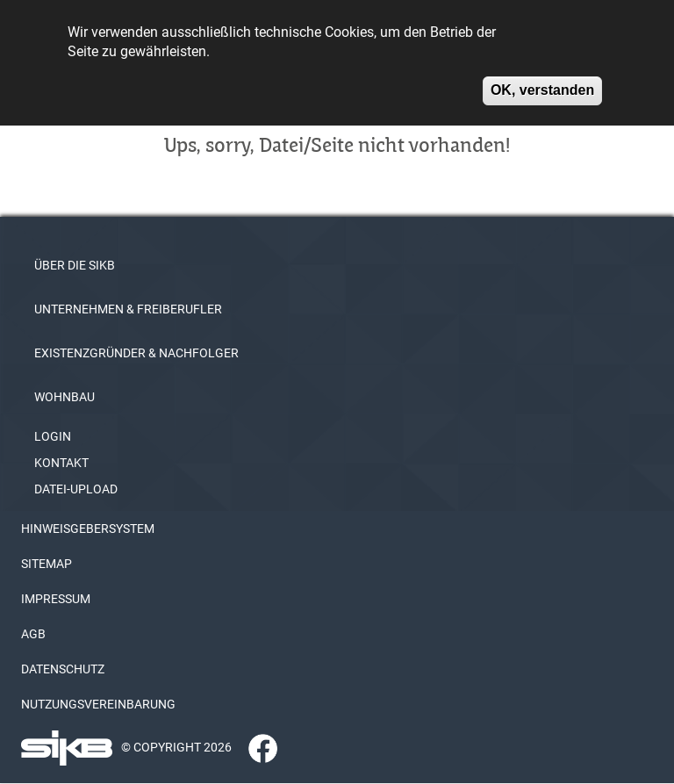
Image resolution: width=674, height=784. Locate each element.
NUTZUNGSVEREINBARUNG (98, 704)
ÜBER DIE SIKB (75, 265)
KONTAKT (61, 463)
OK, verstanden (542, 81)
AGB (33, 634)
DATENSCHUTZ (63, 669)
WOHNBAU (65, 397)
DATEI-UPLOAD (76, 489)
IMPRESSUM (56, 599)
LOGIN (53, 436)
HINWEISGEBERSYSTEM (88, 529)
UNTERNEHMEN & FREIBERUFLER (128, 309)
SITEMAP (47, 564)
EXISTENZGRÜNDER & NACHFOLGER (136, 353)
